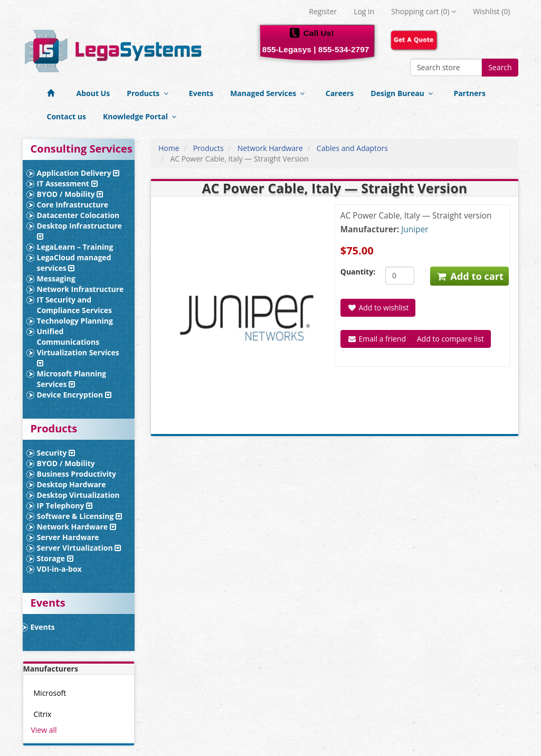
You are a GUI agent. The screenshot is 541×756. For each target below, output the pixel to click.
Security (56, 453)
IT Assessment (67, 183)
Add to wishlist (378, 308)
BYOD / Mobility (70, 194)
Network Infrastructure (80, 289)
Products (149, 93)
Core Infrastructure (73, 205)
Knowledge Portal (142, 116)
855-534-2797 (344, 49)
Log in (364, 11)
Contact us (67, 116)
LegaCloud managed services (74, 263)
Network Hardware (77, 527)
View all (44, 730)
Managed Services (269, 93)
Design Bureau (404, 93)
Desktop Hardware (72, 484)
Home (169, 148)
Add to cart (469, 276)
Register (323, 11)
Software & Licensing (80, 516)
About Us (93, 93)
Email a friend (377, 339)
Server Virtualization (79, 548)
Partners (469, 93)
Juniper (415, 229)
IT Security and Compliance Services (75, 305)
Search (500, 67)
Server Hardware (68, 537)
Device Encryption (74, 395)
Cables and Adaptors (352, 148)
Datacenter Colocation (78, 215)
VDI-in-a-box (59, 569)
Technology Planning (75, 321)
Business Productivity (77, 474)
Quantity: (355, 272)
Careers (340, 93)
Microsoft (50, 693)
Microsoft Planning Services (72, 379)
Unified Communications (68, 337)
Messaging (56, 278)
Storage (55, 558)
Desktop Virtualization (78, 495)
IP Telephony (65, 505)
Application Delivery (78, 173)
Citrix (43, 714)
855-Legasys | (289, 49)
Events (201, 93)
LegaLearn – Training (75, 247)
